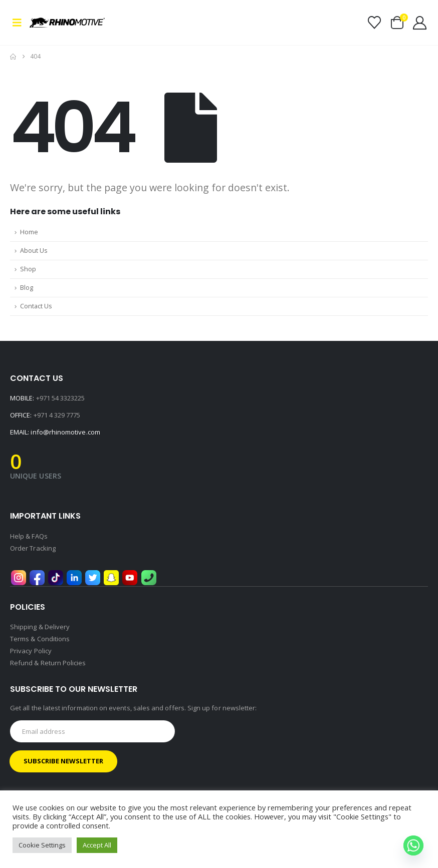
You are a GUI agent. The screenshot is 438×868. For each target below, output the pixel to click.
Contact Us (36, 306)
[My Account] (420, 23)
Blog (27, 288)
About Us (34, 251)
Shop (28, 269)
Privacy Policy (31, 651)
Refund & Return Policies (48, 663)
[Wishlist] (374, 23)
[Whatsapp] (413, 845)
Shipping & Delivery (40, 627)
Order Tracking (33, 548)
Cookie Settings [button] (42, 845)
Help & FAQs (29, 536)
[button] (20, 23)
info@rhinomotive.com (65, 432)
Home (29, 232)
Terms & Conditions (40, 639)
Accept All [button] (97, 845)
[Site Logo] (57, 23)
